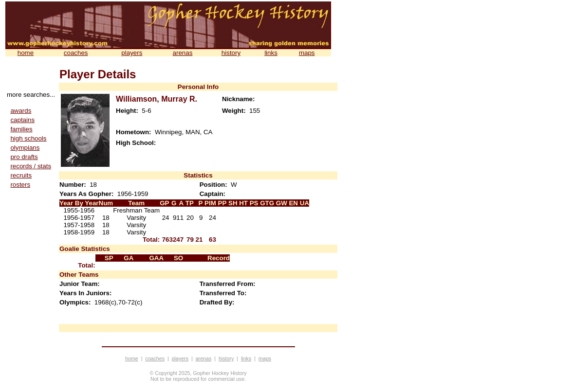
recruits (21, 175)
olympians (25, 148)
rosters (20, 185)
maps (307, 53)
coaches (76, 53)
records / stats (31, 166)
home (26, 53)
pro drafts (24, 157)
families (21, 129)
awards (21, 111)
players (132, 53)
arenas (183, 53)
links (271, 53)
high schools (28, 138)
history (231, 53)
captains (22, 120)
